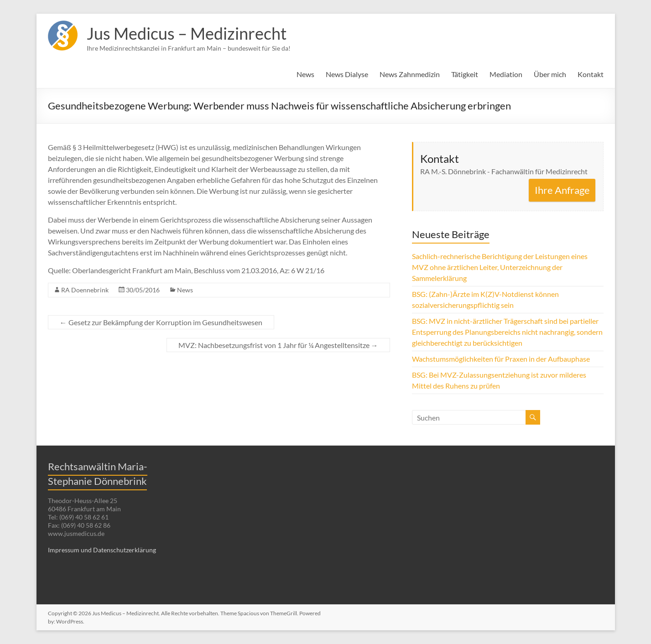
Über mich (550, 74)
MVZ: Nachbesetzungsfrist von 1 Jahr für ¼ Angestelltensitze (278, 345)
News (305, 74)
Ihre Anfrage (562, 190)
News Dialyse (347, 74)
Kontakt (591, 74)
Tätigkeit (465, 74)
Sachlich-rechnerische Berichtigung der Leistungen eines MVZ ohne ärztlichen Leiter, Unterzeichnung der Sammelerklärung (500, 267)
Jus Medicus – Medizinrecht (187, 33)
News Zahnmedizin (410, 74)
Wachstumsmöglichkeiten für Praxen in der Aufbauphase (501, 359)
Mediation (506, 74)
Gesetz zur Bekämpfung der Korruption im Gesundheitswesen (161, 322)
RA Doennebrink (85, 290)
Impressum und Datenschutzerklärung (102, 550)
